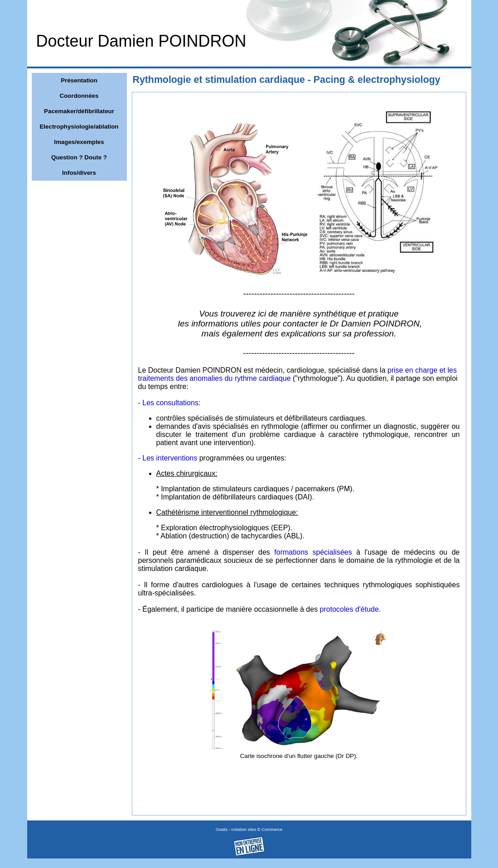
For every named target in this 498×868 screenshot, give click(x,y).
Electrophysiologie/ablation (79, 127)
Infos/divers (79, 173)
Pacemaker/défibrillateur (79, 111)
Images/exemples (79, 142)
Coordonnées (79, 96)
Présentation (79, 80)
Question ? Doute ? (79, 157)
